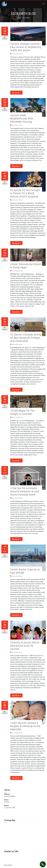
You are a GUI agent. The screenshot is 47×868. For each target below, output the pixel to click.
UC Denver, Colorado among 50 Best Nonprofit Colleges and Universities (26, 338)
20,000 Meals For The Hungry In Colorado (22, 412)
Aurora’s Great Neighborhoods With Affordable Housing (22, 118)
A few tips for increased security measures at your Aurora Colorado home (25, 491)
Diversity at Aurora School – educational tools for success (26, 646)
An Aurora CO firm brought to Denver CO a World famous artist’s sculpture (25, 193)
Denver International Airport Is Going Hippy (26, 266)
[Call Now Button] (43, 864)
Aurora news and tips (17, 54)
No (5, 38)
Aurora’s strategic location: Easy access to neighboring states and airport (26, 47)
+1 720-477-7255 (10, 808)
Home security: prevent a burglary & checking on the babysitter (25, 726)
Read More (16, 93)
